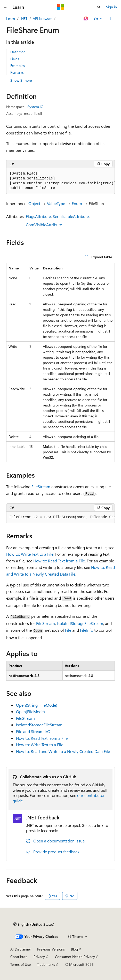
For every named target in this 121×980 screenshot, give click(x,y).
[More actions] (110, 19)
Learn (11, 18)
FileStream (41, 487)
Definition (18, 52)
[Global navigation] (5, 7)
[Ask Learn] (86, 19)
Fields (15, 59)
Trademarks (46, 964)
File (68, 630)
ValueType (56, 203)
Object (34, 203)
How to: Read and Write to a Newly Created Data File (63, 751)
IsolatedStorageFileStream (80, 623)
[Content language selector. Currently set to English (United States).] (34, 924)
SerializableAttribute (71, 216)
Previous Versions (51, 949)
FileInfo (87, 630)
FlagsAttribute (38, 216)
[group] (60, 181)
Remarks (17, 72)
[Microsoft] (61, 7)
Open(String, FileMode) (37, 705)
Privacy (39, 957)
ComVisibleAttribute (44, 225)
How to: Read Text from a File (59, 561)
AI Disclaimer (21, 949)
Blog (74, 949)
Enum (77, 203)
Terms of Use (21, 964)
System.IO (35, 107)
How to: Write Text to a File (30, 554)
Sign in (111, 7)
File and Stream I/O (33, 731)
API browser (42, 18)
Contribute (19, 957)
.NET (24, 18)
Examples (18, 66)
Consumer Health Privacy (75, 957)
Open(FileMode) (30, 711)
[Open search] (99, 7)
